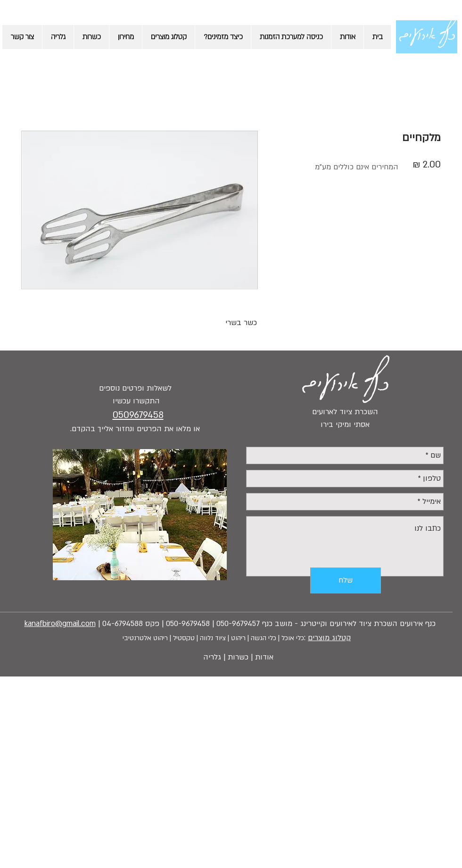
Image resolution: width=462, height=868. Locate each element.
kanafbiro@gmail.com (60, 624)
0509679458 (138, 415)
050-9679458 (188, 624)
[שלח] (346, 580)
